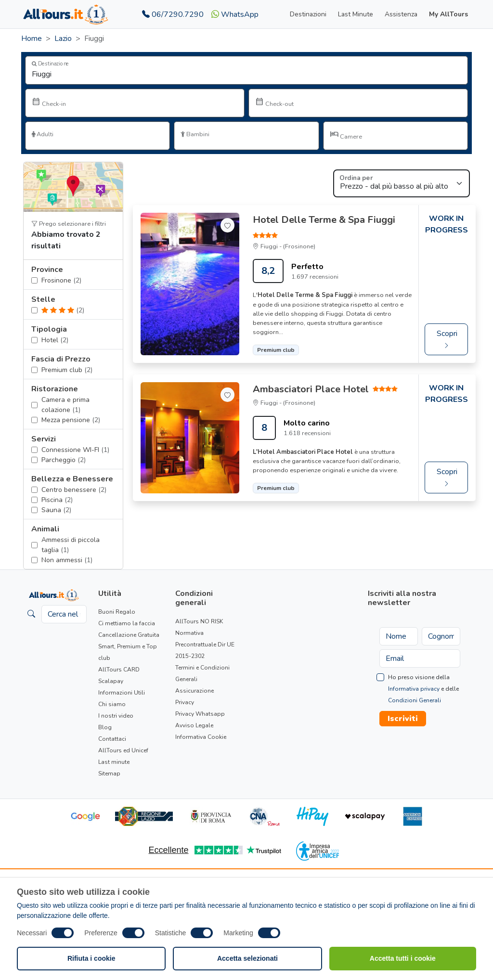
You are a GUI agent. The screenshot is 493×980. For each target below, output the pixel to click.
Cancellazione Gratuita (129, 635)
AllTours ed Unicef (123, 750)
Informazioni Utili (122, 693)
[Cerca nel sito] (64, 614)
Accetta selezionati (247, 958)
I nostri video (116, 716)
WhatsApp (235, 14)
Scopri (447, 339)
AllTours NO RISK (199, 621)
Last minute (114, 762)
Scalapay (111, 681)
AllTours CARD (119, 670)
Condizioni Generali (415, 700)
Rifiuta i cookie (91, 958)
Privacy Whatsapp (200, 714)
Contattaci (112, 739)
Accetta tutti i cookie (403, 958)
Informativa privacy (414, 689)
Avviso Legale (194, 725)
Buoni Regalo (117, 612)
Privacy (185, 702)
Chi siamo (112, 704)
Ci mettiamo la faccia (127, 623)
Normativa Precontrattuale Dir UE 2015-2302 (205, 645)
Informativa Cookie (201, 737)
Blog (105, 727)
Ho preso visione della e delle (423, 689)
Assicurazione (195, 691)
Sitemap (109, 774)
